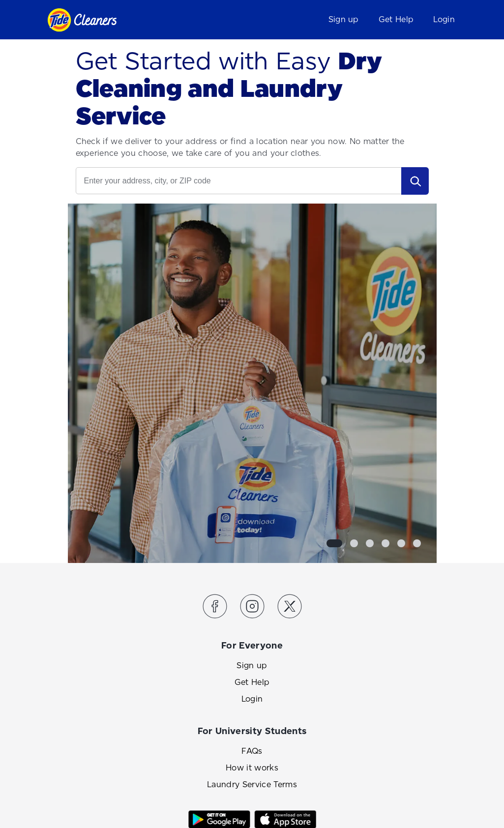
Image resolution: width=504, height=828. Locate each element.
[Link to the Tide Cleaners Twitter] (290, 608)
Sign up (344, 19)
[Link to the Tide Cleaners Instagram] (252, 608)
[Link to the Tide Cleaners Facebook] (215, 608)
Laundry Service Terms (252, 784)
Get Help (396, 19)
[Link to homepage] (82, 20)
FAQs (252, 751)
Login (444, 19)
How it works (252, 768)
